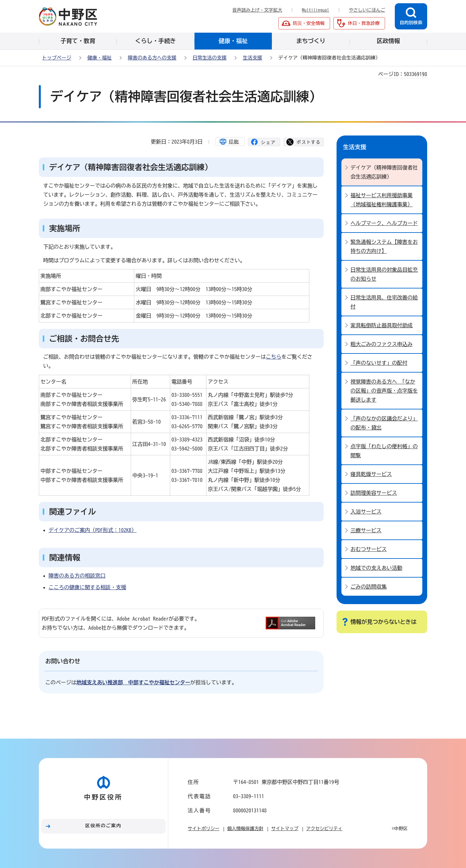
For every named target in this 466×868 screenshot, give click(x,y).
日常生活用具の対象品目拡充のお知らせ (384, 274)
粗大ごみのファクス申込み (382, 344)
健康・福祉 (100, 58)
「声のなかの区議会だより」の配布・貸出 (384, 423)
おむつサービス (369, 549)
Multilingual (316, 10)
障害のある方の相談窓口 (77, 576)
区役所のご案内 (104, 826)
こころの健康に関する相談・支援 (87, 587)
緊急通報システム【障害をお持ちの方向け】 (384, 246)
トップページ (57, 58)
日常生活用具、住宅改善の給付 (384, 302)
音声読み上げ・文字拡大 (257, 10)
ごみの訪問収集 (369, 587)
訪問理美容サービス (374, 493)
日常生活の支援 (210, 58)
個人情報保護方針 (245, 829)
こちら (274, 357)
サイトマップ (285, 829)
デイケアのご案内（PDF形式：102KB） (93, 530)
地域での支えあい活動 (376, 568)
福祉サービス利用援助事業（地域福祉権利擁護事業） (382, 200)
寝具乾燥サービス (371, 474)
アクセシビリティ (324, 829)
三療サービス (366, 530)
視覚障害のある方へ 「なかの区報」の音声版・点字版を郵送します (384, 391)
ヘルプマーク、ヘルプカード (384, 223)
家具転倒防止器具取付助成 (382, 325)
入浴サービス (366, 512)
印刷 (234, 142)
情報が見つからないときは (383, 622)
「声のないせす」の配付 (379, 363)
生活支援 (252, 58)
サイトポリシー (204, 829)
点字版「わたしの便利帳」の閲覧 (384, 451)
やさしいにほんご (367, 10)
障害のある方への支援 (152, 58)
